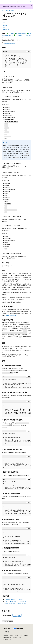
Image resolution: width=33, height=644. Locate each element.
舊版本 (11, 635)
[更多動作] (30, 10)
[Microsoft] (17, 2)
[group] (16, 383)
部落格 (16, 635)
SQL (7, 10)
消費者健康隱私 (6, 638)
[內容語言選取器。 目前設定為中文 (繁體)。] (7, 629)
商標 (20, 638)
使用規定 (15, 638)
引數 (4, 24)
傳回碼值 (5, 26)
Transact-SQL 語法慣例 (9, 43)
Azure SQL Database (21, 33)
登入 (31, 2)
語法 (4, 22)
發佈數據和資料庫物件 (10, 315)
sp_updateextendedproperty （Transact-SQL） (16, 605)
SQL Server (12, 10)
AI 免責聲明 (6, 635)
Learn (3, 10)
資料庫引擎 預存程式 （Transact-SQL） (14, 599)
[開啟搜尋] (28, 2)
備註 (4, 28)
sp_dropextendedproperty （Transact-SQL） (16, 603)
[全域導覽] (1, 2)
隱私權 (26, 635)
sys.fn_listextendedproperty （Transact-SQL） (16, 601)
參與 (22, 635)
